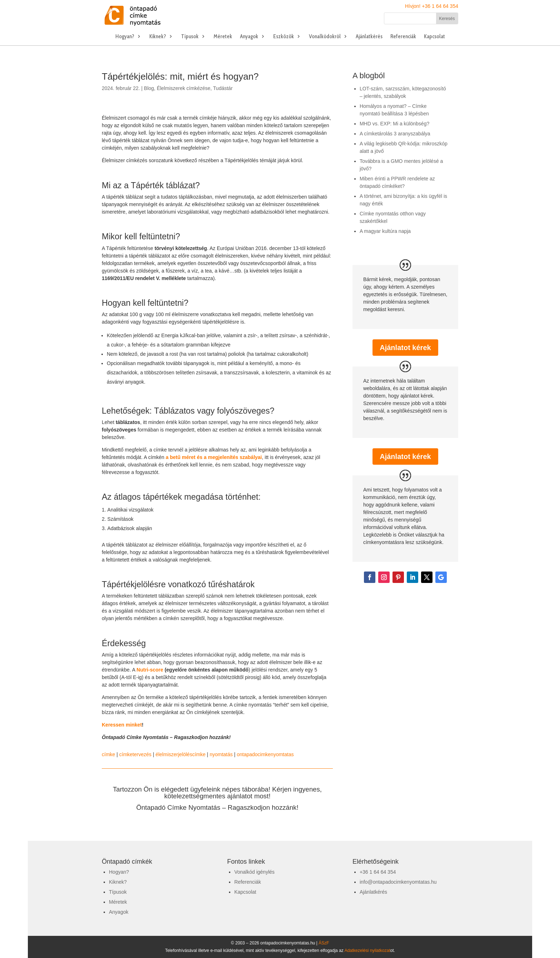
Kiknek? (158, 37)
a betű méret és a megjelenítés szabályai (214, 457)
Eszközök (284, 37)
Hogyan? (125, 37)
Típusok (190, 37)
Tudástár (223, 88)
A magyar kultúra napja (385, 231)
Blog (149, 88)
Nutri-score (150, 670)
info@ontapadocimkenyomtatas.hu (398, 882)
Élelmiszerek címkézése (184, 88)
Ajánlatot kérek (405, 348)
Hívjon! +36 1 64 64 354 (432, 6)
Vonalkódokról (325, 37)
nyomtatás (221, 754)
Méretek (223, 37)
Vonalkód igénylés (254, 872)
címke (108, 754)
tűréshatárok (231, 584)
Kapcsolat (434, 37)
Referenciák (403, 37)
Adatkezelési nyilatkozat (367, 950)
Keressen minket (122, 725)
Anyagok (249, 37)
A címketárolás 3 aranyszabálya (395, 134)
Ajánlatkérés (369, 37)
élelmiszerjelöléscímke (180, 754)
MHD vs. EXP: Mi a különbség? (394, 124)
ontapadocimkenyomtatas (265, 754)
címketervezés (135, 754)
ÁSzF (324, 943)
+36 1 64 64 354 (378, 872)
